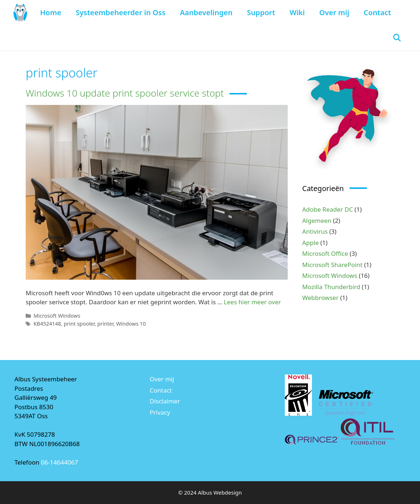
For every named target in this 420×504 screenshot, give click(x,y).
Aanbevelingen (206, 12)
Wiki (297, 12)
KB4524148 (47, 324)
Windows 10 (131, 324)
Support (261, 12)
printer (105, 324)
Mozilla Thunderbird (331, 287)
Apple (310, 243)
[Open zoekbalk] (397, 38)
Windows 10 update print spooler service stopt (125, 93)
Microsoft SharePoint (332, 265)
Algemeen (317, 221)
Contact (377, 12)
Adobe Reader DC (327, 209)
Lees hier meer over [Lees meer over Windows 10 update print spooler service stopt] (252, 302)
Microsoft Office (325, 253)
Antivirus (315, 231)
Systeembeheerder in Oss (120, 12)
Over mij (334, 12)
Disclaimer (165, 401)
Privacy (160, 412)
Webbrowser (320, 298)
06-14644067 (59, 462)
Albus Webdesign (220, 492)
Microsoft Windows (57, 316)
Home (51, 12)
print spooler (79, 324)
